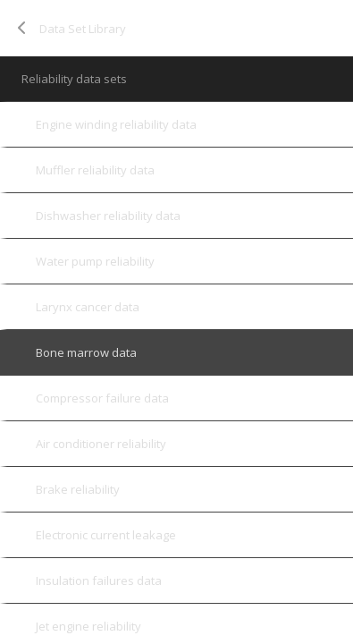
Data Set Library (83, 29)
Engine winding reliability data (116, 124)
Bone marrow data (86, 352)
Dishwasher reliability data (108, 216)
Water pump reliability (95, 261)
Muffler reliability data (95, 170)
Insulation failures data (99, 580)
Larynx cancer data (88, 307)
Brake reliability (78, 489)
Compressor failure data (102, 398)
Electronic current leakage (106, 535)
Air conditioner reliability (101, 444)
